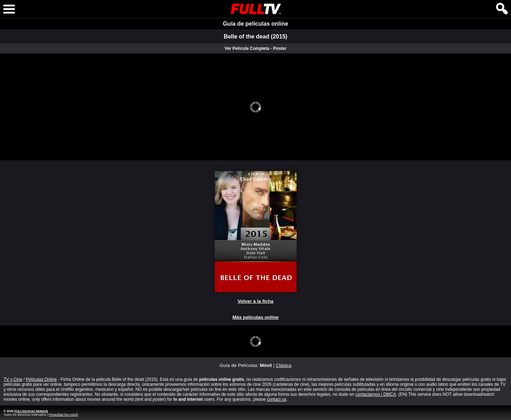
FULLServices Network (31, 411)
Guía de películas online (255, 24)
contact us (277, 399)
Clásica (283, 365)
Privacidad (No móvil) (63, 415)
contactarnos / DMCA (376, 394)
